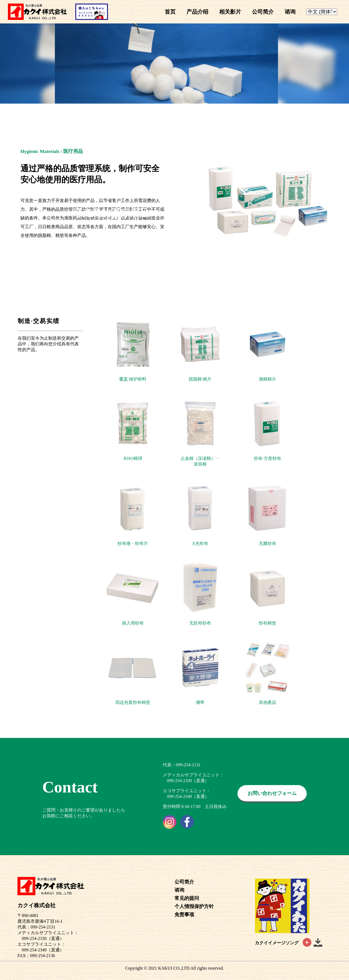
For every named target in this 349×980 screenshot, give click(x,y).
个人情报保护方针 (194, 906)
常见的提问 (187, 898)
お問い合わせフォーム (272, 793)
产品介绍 (197, 12)
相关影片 (230, 12)
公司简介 (263, 12)
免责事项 (184, 915)
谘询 (290, 12)
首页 (170, 12)
